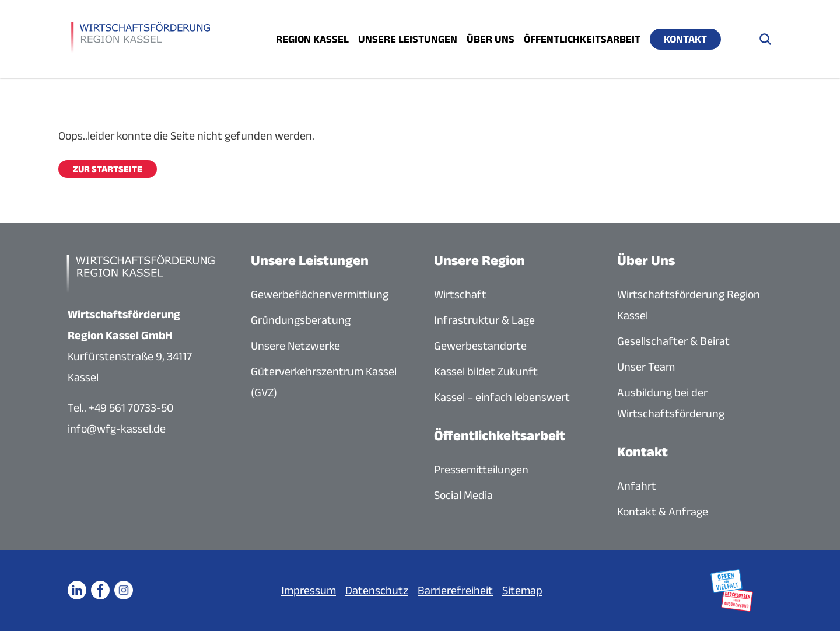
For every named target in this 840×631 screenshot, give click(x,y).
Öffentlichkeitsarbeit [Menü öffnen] (582, 39)
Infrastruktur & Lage (484, 320)
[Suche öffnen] (765, 39)
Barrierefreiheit (455, 590)
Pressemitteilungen (481, 469)
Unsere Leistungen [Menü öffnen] (408, 39)
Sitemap (522, 590)
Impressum (309, 590)
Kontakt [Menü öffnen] (685, 39)
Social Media (463, 495)
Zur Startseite (108, 169)
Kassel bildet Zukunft (486, 371)
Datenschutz (377, 590)
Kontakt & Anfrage (663, 511)
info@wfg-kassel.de (117, 428)
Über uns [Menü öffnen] (491, 39)
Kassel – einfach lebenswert (502, 397)
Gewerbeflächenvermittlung (320, 294)
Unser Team (646, 367)
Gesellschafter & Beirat (673, 341)
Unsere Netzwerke (295, 346)
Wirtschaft (460, 294)
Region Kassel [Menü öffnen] (312, 39)
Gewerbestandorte (480, 346)
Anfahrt (637, 486)
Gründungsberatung (301, 320)
